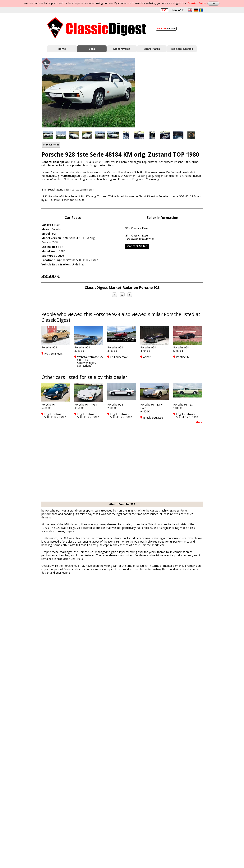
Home (62, 49)
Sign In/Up (178, 10)
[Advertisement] (173, 93)
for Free (166, 28)
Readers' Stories (182, 49)
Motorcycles (122, 49)
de (196, 10)
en (190, 10)
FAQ (164, 10)
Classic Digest (97, 28)
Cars (92, 49)
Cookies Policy (197, 3)
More (199, 422)
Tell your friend (51, 145)
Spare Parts (152, 49)
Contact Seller (137, 246)
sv (201, 10)
